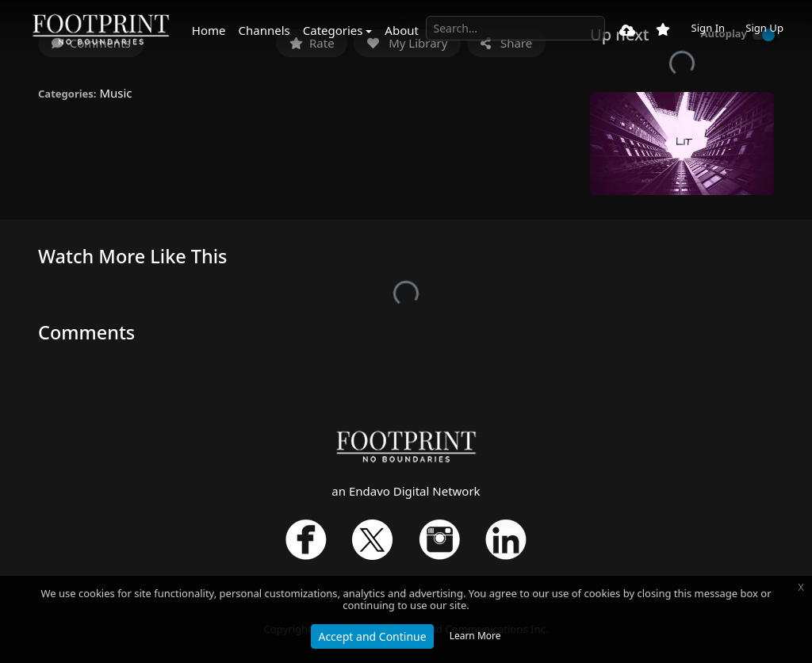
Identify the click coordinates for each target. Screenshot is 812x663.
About (402, 30)
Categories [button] (333, 30)
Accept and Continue (372, 636)
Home (209, 30)
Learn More (475, 636)
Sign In (708, 28)
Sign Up (764, 28)
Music (115, 93)
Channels (264, 30)
